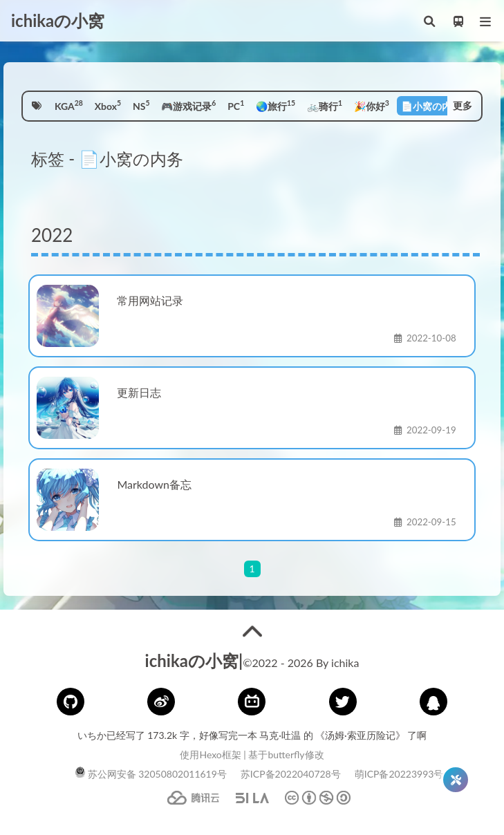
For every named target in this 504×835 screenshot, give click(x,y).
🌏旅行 (276, 105)
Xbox (108, 105)
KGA (69, 105)
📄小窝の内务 (433, 105)
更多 (463, 105)
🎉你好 (372, 105)
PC (236, 105)
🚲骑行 (325, 105)
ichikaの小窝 (58, 20)
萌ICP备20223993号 (399, 774)
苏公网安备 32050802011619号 (151, 774)
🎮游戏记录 (188, 105)
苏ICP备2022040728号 (291, 774)
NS (141, 105)
